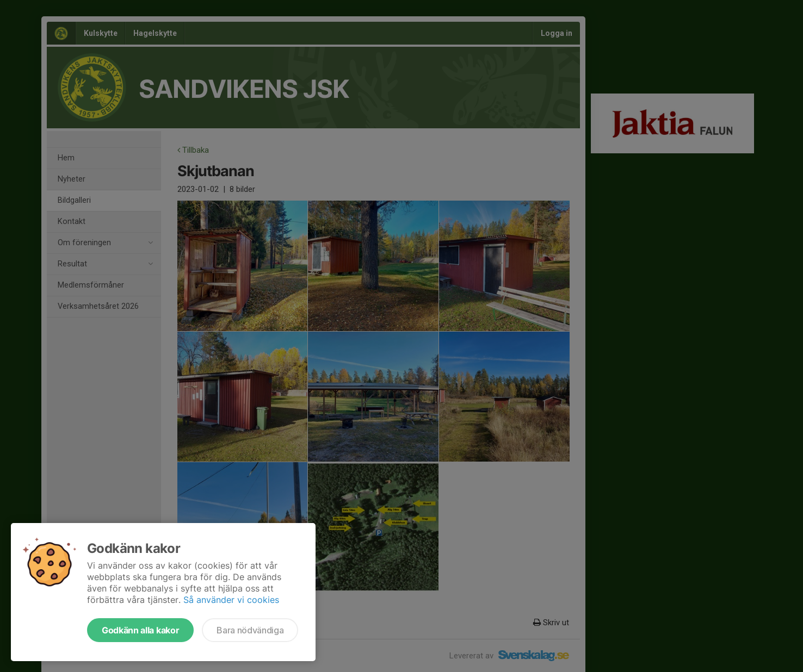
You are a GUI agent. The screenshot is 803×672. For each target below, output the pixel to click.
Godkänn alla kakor (140, 630)
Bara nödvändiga (250, 630)
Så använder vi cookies (231, 600)
